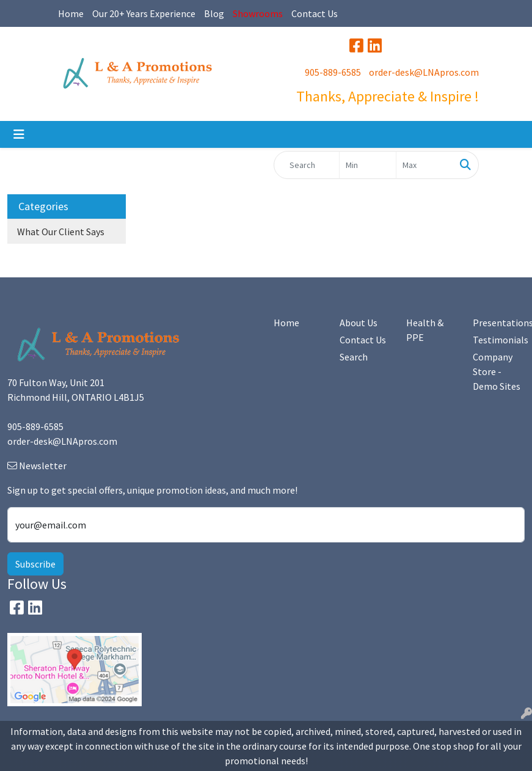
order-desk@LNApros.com (424, 72)
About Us (359, 323)
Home (71, 13)
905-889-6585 (333, 72)
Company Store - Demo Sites (497, 371)
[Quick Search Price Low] (368, 165)
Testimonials (499, 340)
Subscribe (35, 564)
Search (354, 357)
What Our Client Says (61, 232)
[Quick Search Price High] (425, 165)
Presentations (499, 323)
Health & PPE (425, 330)
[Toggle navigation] (19, 134)
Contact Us (315, 13)
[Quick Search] (307, 165)
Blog (214, 13)
